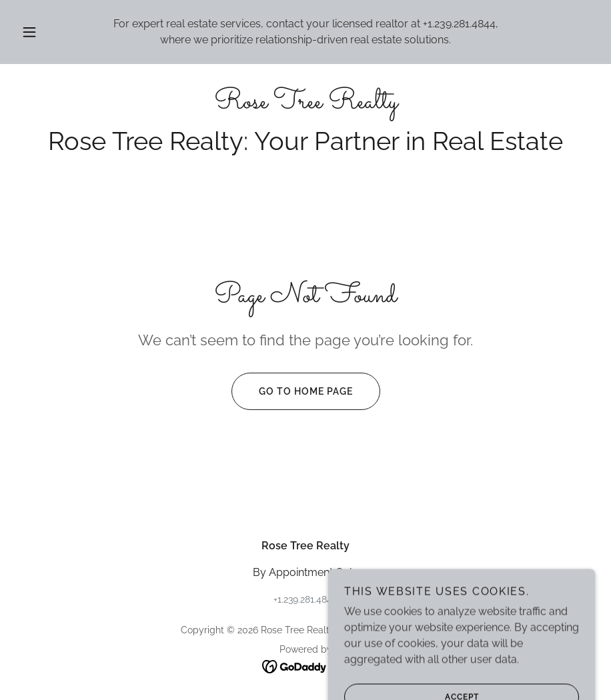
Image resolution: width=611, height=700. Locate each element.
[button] (42, 32)
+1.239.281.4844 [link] (459, 24)
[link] (305, 104)
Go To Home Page (292, 391)
